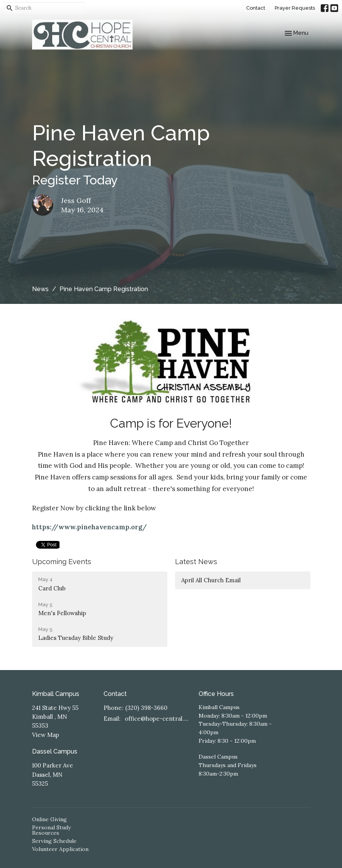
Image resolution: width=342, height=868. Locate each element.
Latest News (196, 562)
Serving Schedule (54, 841)
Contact (256, 8)
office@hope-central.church (158, 719)
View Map (46, 735)
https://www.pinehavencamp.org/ (89, 527)
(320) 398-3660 (146, 708)
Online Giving (49, 819)
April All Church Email (211, 580)
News (40, 289)
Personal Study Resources (51, 830)
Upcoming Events (62, 562)
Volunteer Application (60, 849)
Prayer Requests (295, 8)
